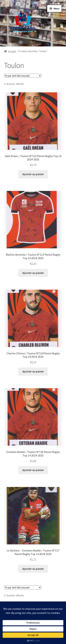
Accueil (12, 51)
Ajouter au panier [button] (33, 174)
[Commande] (23, 76)
